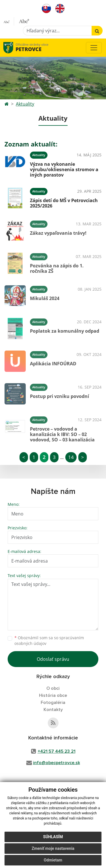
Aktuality (25, 104)
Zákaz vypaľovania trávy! (58, 233)
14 (71, 457)
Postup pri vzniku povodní (60, 396)
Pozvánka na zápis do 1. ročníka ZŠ (57, 268)
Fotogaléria (53, 703)
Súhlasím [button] (53, 837)
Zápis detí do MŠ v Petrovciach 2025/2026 (64, 203)
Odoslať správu (53, 659)
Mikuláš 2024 (45, 298)
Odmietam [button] (53, 860)
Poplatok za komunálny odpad (65, 331)
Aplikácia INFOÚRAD (53, 364)
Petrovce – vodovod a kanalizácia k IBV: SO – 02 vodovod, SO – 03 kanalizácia (62, 434)
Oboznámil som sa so (49, 641)
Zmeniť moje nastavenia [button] (53, 848)
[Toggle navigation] (94, 48)
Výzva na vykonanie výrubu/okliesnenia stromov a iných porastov (64, 169)
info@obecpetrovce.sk (57, 763)
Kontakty (53, 710)
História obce (53, 695)
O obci (53, 688)
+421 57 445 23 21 (57, 751)
